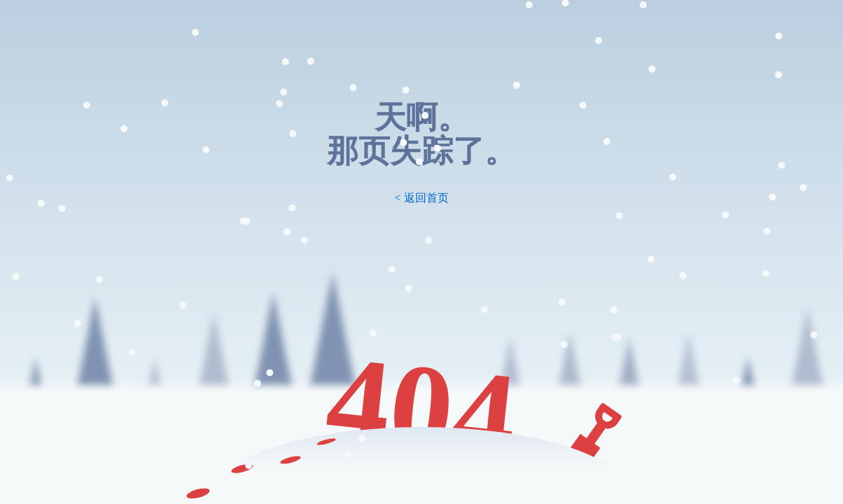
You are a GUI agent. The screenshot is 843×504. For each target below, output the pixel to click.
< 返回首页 (421, 198)
